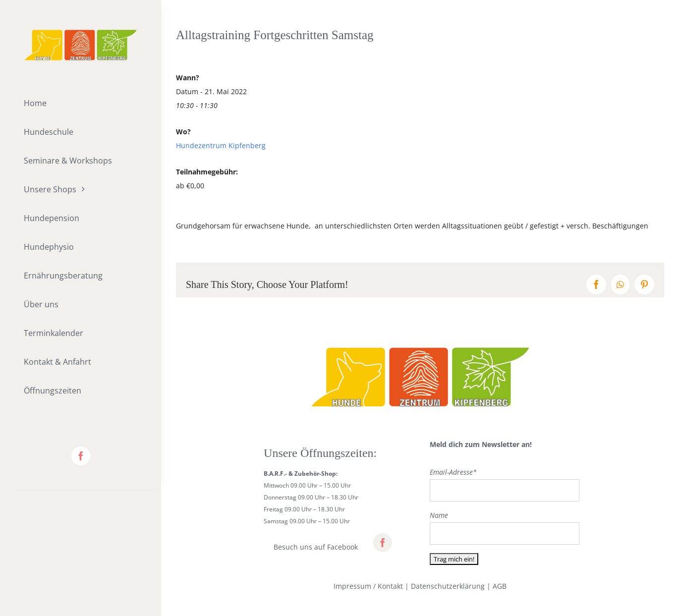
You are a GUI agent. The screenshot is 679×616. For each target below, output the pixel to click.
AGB (500, 586)
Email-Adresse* (453, 472)
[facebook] (81, 456)
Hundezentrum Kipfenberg (221, 145)
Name (439, 515)
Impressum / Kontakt (368, 586)
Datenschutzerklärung (448, 586)
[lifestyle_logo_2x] (81, 33)
